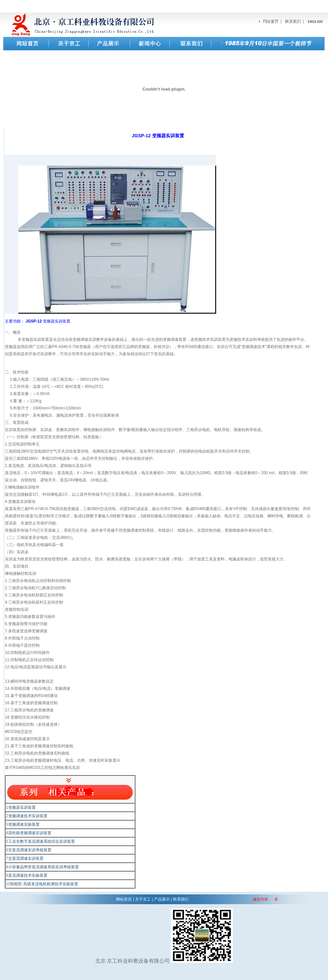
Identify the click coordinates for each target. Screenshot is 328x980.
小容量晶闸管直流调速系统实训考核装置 (43, 867)
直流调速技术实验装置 (28, 875)
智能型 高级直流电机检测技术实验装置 (44, 884)
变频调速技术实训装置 (28, 816)
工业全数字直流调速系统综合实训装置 (42, 841)
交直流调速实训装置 (26, 858)
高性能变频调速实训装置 (30, 833)
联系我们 (181, 899)
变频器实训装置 (22, 807)
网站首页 (124, 899)
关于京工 (143, 899)
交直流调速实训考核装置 (30, 850)
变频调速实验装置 (24, 824)
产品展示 (162, 899)
